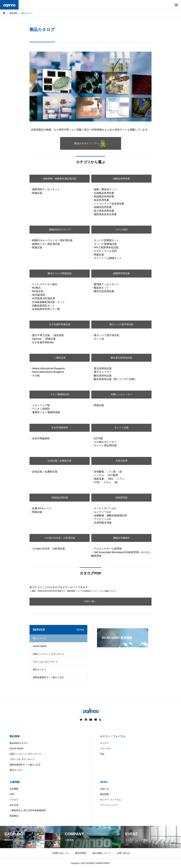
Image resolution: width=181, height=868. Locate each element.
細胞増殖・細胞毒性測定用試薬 (60, 179)
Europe (107, 866)
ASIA (119, 866)
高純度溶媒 (121, 498)
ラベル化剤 (121, 230)
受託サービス (39, 670)
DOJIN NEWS (40, 646)
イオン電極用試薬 (60, 394)
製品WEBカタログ (19, 743)
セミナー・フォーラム (113, 736)
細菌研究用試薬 (121, 273)
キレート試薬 (121, 428)
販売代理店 (81, 853)
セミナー (104, 743)
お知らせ (104, 789)
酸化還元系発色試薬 (121, 358)
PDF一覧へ (90, 602)
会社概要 (14, 789)
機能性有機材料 (121, 538)
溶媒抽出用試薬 (60, 498)
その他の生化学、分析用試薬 (60, 538)
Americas (81, 866)
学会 (102, 754)
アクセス (14, 800)
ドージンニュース (109, 805)
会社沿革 (14, 805)
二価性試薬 (60, 358)
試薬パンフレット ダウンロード (49, 654)
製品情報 (15, 736)
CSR (12, 794)
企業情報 (15, 782)
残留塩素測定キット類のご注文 (48, 677)
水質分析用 (121, 461)
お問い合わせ (123, 853)
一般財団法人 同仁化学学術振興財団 (28, 810)
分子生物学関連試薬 (60, 324)
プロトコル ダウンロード (45, 662)
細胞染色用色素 (121, 179)
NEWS (104, 782)
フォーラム (106, 748)
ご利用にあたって (60, 853)
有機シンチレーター (121, 394)
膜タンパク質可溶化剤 (121, 324)
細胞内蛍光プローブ (60, 230)
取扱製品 (14, 816)
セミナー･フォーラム (111, 800)
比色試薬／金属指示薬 (60, 461)
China (95, 866)
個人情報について (101, 853)
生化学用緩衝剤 (60, 428)
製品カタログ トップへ (90, 143)
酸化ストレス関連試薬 (60, 273)
